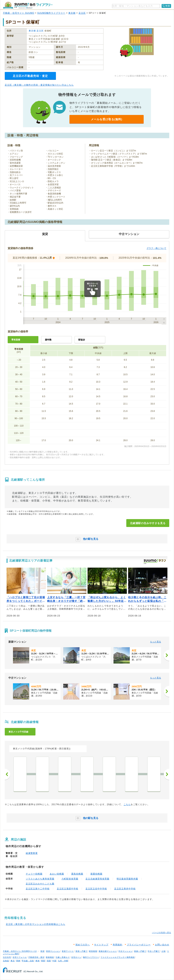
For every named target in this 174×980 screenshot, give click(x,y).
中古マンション (125, 951)
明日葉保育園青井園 (127, 879)
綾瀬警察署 (32, 853)
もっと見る (156, 642)
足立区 (82, 13)
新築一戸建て (140, 951)
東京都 (72, 13)
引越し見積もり (63, 957)
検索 (168, 6)
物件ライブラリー (91, 957)
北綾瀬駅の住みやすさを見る (148, 523)
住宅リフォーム (20, 957)
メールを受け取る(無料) (107, 119)
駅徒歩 (82, 340)
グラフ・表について (156, 248)
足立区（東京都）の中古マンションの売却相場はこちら (36, 924)
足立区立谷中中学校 (96, 889)
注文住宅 (7, 957)
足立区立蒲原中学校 (68, 889)
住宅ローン (76, 957)
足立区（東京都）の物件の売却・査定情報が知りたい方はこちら (39, 85)
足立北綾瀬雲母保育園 (97, 879)
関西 (43, 961)
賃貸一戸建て (82, 951)
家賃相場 (93, 951)
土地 (163, 951)
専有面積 (16, 340)
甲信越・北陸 (28, 961)
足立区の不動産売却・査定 (30, 76)
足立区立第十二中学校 (38, 889)
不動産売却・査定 (36, 957)
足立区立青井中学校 (125, 889)
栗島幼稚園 (77, 874)
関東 (18, 961)
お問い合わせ (162, 945)
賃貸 (42, 951)
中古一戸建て (154, 951)
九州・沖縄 (63, 961)
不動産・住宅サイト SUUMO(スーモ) (20, 951)
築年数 (48, 340)
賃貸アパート (68, 951)
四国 (49, 961)
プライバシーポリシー (139, 945)
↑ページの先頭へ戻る (161, 933)
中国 (54, 961)
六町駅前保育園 (70, 879)
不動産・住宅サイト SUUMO (19, 13)
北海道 (6, 961)
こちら (127, 804)
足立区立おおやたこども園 (40, 884)
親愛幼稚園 (96, 874)
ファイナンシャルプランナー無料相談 (118, 957)
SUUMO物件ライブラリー (51, 13)
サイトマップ (101, 945)
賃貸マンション (53, 951)
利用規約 (118, 945)
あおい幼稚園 (57, 874)
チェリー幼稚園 (34, 874)
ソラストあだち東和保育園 (40, 879)
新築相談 (50, 957)
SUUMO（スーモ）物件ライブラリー (28, 5)
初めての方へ (83, 945)
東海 (37, 961)
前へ (7, 774)
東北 (13, 961)
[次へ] (167, 655)
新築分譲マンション (108, 951)
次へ (167, 774)
